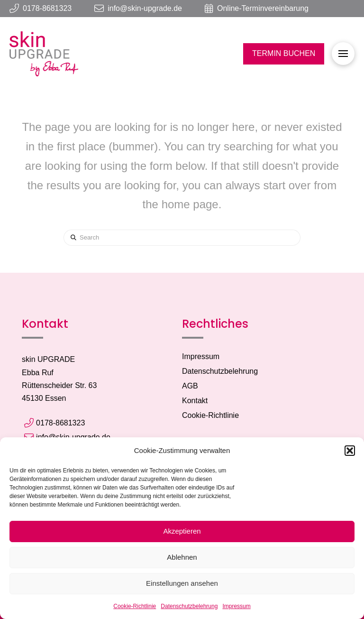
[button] (350, 451)
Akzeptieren (182, 531)
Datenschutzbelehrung (189, 606)
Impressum (236, 606)
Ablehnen (182, 557)
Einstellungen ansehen (182, 583)
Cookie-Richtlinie (135, 606)
